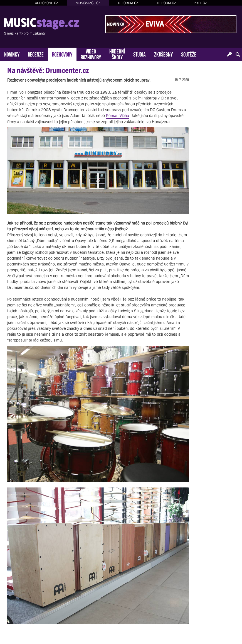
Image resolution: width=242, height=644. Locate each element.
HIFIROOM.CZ (166, 3)
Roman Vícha (118, 115)
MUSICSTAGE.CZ (88, 3)
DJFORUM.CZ (128, 3)
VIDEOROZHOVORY (91, 54)
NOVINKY (12, 54)
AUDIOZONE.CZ (47, 3)
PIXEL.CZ (200, 3)
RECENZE (36, 54)
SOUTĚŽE (189, 54)
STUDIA (139, 54)
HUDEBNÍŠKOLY (117, 54)
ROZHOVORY (62, 54)
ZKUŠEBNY (163, 54)
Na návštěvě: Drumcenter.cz (48, 70)
